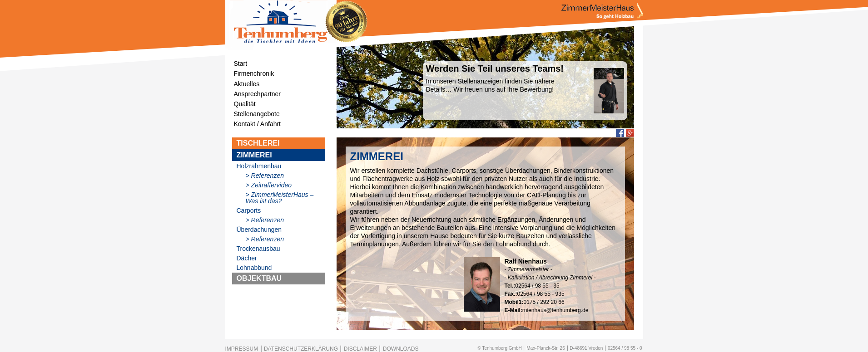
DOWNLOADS (401, 349)
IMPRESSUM (242, 349)
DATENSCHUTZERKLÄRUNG (301, 349)
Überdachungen (259, 230)
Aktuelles (247, 84)
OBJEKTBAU (259, 278)
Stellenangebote (257, 114)
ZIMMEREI (254, 155)
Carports (249, 210)
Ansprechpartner (258, 94)
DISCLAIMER (360, 349)
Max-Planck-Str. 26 (546, 348)
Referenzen (268, 176)
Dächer (247, 258)
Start (241, 64)
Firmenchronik (254, 73)
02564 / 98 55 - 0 (625, 348)
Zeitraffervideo (271, 185)
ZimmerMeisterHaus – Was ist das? (280, 198)
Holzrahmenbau (259, 166)
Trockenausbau (258, 249)
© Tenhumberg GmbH (499, 348)
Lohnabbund (254, 268)
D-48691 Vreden (586, 348)
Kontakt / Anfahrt (258, 124)
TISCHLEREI (258, 143)
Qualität (245, 104)
